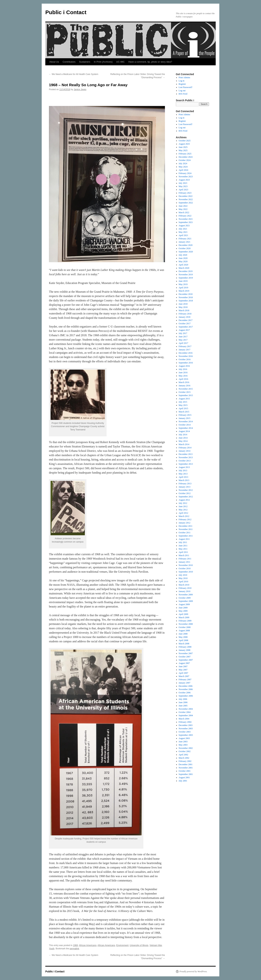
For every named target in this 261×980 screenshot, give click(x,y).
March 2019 (184, 291)
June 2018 (183, 304)
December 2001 (186, 764)
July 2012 (183, 503)
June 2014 (183, 438)
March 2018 (184, 310)
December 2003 (186, 725)
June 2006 (183, 702)
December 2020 (186, 245)
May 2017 (183, 340)
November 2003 (186, 729)
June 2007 (183, 666)
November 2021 (186, 219)
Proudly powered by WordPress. (193, 971)
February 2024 (185, 173)
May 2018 (183, 307)
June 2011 (183, 546)
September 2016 (186, 363)
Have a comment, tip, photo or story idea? (150, 62)
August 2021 (184, 226)
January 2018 (185, 317)
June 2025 (183, 147)
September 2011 (186, 536)
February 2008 (185, 647)
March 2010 (184, 585)
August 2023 (184, 180)
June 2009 (183, 608)
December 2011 (186, 526)
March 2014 (184, 444)
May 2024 (183, 167)
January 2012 (185, 523)
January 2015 (185, 418)
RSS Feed (183, 94)
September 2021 (186, 222)
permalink (74, 949)
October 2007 (185, 657)
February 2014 (185, 448)
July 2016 (183, 369)
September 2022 (186, 203)
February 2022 (185, 216)
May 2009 (183, 611)
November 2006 (186, 689)
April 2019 (183, 288)
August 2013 (184, 467)
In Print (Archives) (103, 62)
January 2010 (185, 591)
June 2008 (183, 634)
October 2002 (185, 751)
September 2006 (186, 696)
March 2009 (184, 617)
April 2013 (183, 477)
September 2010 (186, 572)
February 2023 (185, 193)
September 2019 (186, 278)
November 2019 (186, 275)
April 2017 (183, 343)
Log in (182, 81)
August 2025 (184, 144)
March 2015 (184, 412)
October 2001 (185, 771)
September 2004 (186, 715)
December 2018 (186, 294)
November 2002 (186, 748)
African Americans (88, 945)
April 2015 (183, 408)
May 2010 (183, 578)
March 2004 (184, 719)
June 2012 (183, 506)
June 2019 (183, 281)
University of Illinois (139, 945)
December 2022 (186, 196)
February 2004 (185, 722)
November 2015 (186, 389)
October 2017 (185, 324)
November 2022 (186, 199)
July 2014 (183, 435)
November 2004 (186, 709)
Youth (52, 949)
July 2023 (183, 183)
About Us (54, 62)
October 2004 (185, 712)
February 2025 (185, 154)
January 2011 (185, 562)
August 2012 (184, 500)
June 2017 (183, 337)
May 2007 (183, 670)
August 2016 (184, 366)
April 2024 (183, 170)
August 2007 (184, 663)
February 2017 (185, 346)
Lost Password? (186, 87)
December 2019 (186, 271)
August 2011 (184, 539)
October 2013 (185, 461)
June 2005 (183, 706)
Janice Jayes (80, 89)
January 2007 (185, 683)
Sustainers (85, 62)
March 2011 (184, 555)
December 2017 (186, 320)
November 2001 (186, 768)
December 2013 (186, 454)
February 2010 (185, 588)
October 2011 (185, 533)
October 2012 (185, 493)
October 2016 (185, 359)
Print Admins (185, 77)
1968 (75, 945)
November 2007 (186, 653)
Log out (182, 91)
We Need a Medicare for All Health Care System (74, 74)
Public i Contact (66, 12)
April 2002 (183, 755)
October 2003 (185, 732)
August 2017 (184, 330)
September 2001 (186, 774)
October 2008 (185, 627)
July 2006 (183, 699)
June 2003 (183, 742)
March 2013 (184, 480)
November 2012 (186, 490)
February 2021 (185, 239)
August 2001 (184, 778)
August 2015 (184, 399)
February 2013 (185, 484)
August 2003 (184, 738)
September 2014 (186, 428)
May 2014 (183, 441)
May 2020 (183, 261)
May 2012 (183, 510)
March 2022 (184, 212)
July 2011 (183, 542)
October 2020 (185, 248)
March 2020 (184, 268)
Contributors (69, 62)
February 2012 (185, 519)
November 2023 (186, 177)
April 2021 (183, 235)
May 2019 (183, 284)
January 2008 (185, 650)
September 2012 (186, 497)
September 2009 (186, 601)
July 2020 (183, 255)
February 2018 (185, 314)
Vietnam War (156, 945)
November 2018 (186, 297)
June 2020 (183, 258)
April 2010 (183, 582)
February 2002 (185, 761)
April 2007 (183, 673)
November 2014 (186, 422)
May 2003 (183, 745)
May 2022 (183, 209)
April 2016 (183, 379)
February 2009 (185, 621)
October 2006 (185, 693)
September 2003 (186, 735)
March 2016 (184, 382)
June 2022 (183, 206)
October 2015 (185, 392)
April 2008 (183, 640)
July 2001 (183, 781)
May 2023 (183, 186)
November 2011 (186, 529)
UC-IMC (120, 62)
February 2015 (185, 415)
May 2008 (183, 637)
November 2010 (186, 565)
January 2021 (185, 242)
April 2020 (183, 265)
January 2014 (185, 451)
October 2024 (185, 160)
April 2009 (183, 614)
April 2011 (183, 552)
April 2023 (183, 190)
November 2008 (186, 624)
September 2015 (186, 395)
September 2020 (186, 252)
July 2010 (183, 575)
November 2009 (186, 595)
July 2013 (183, 470)
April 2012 (183, 513)
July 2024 (183, 163)
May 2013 (183, 474)
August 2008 (184, 631)
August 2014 (184, 431)
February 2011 (185, 559)
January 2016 (185, 386)
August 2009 (184, 604)
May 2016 (183, 376)
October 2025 (185, 141)
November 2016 (186, 356)
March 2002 (184, 758)
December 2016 (186, 353)
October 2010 (185, 568)
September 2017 (186, 327)
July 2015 (183, 402)
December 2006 (186, 686)
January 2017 (185, 350)
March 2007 (184, 676)
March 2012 (184, 516)
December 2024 (186, 157)
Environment (122, 945)
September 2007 (186, 660)
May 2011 (183, 549)
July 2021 (183, 229)
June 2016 (183, 373)
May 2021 (183, 232)
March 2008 (184, 644)
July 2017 (183, 333)
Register (182, 84)
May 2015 (183, 405)
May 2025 (183, 150)
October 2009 (185, 598)
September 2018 (186, 301)
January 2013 (185, 487)
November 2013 (186, 457)
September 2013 (186, 464)
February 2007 (185, 680)
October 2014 (185, 425)
